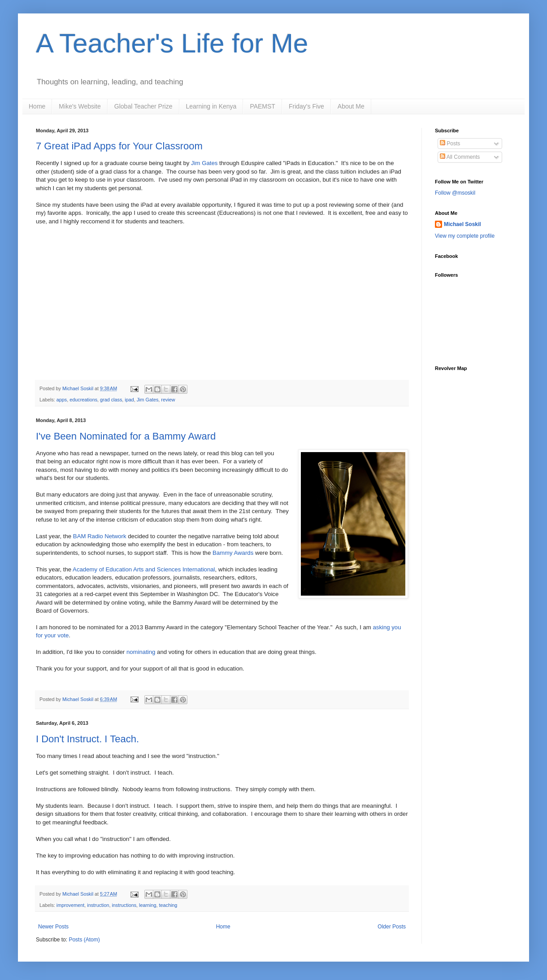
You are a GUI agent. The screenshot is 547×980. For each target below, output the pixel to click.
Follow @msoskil (455, 193)
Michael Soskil (462, 224)
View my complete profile (465, 236)
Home (37, 106)
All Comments (460, 157)
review (168, 400)
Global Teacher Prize (143, 106)
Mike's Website (80, 106)
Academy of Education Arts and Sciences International (144, 569)
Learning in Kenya (211, 106)
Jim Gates (204, 163)
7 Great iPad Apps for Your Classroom (119, 146)
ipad (129, 400)
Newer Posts (53, 927)
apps (62, 400)
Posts (450, 144)
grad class (111, 400)
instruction (98, 905)
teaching (168, 905)
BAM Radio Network (100, 536)
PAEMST (263, 106)
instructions (124, 905)
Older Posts (392, 927)
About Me (351, 106)
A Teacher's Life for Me (172, 43)
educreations (83, 400)
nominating (141, 652)
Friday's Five (306, 106)
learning (148, 905)
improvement (70, 905)
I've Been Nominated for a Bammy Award (126, 436)
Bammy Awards (233, 553)
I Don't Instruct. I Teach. (87, 739)
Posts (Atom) (84, 940)
